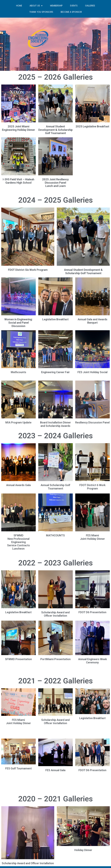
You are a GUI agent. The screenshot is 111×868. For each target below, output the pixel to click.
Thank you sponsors (41, 12)
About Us (36, 6)
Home (19, 6)
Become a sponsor (71, 12)
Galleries (90, 6)
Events (74, 6)
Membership (56, 6)
